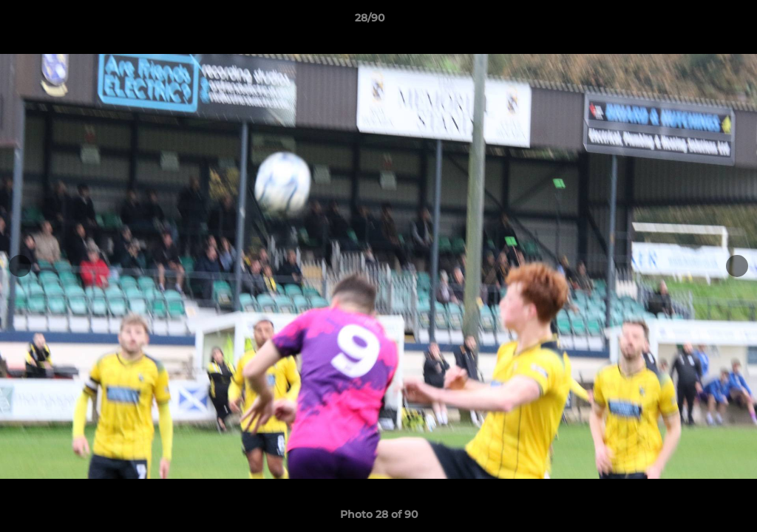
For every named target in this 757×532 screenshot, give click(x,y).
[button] (695, 21)
